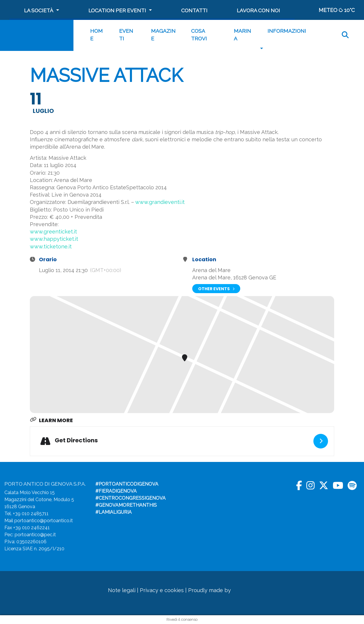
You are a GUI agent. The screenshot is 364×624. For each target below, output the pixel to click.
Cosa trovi (199, 35)
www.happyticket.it (54, 239)
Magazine (163, 35)
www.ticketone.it (51, 246)
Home (96, 35)
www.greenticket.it (53, 232)
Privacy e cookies (162, 590)
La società (39, 10)
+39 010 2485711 (31, 514)
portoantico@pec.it (35, 535)
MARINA (242, 35)
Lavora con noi (258, 10)
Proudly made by (219, 590)
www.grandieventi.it (160, 202)
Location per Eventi (117, 10)
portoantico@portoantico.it (44, 521)
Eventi (126, 35)
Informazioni (287, 31)
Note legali (122, 590)
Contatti (194, 10)
